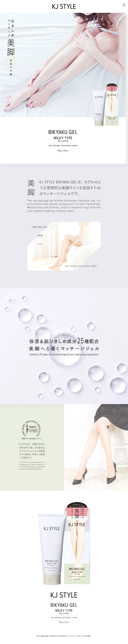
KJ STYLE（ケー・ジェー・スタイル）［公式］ (73, 636)
